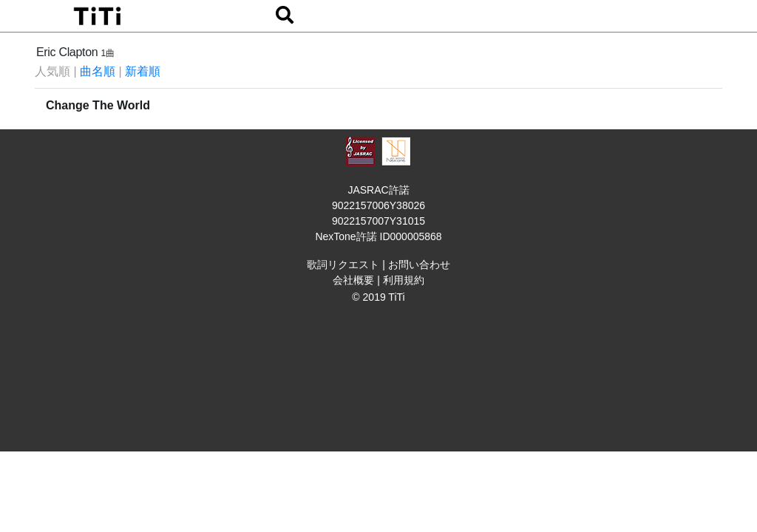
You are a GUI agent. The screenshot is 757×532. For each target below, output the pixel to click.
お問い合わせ (419, 265)
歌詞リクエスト (343, 265)
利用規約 (404, 280)
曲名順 (98, 71)
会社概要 (353, 280)
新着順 (143, 71)
